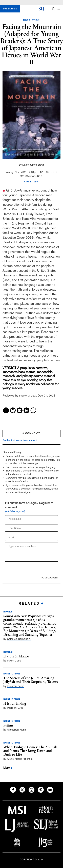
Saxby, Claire (14, 661)
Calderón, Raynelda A (19, 639)
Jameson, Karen (16, 686)
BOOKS (8, 612)
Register (45, 503)
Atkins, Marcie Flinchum (20, 759)
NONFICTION (32, 20)
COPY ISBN (32, 182)
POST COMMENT (50, 578)
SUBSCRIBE (10, 9)
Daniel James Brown (33, 165)
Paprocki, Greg (15, 708)
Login (33, 503)
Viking (9, 172)
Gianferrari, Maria (16, 730)
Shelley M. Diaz (27, 396)
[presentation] (27, 569)
